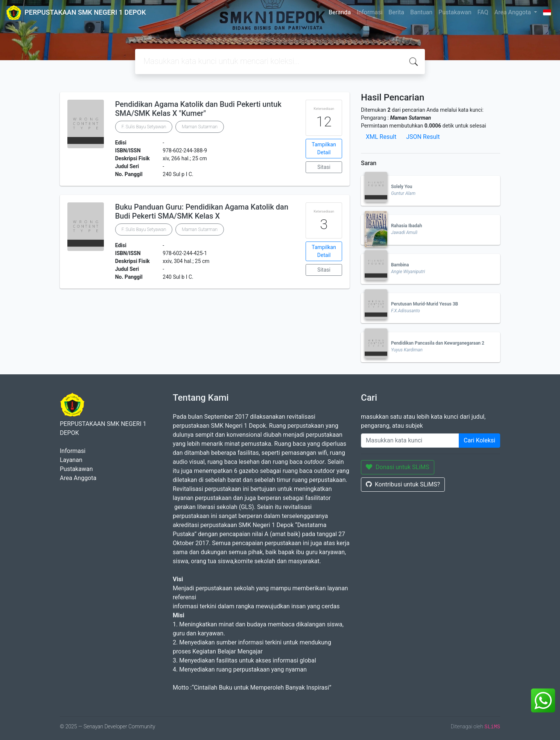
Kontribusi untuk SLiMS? (403, 484)
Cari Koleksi (479, 440)
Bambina (400, 265)
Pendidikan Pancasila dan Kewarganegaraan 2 (438, 343)
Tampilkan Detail (324, 148)
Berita (396, 12)
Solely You (402, 187)
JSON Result (423, 137)
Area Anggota (513, 12)
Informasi (370, 12)
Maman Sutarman (200, 127)
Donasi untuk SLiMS (398, 467)
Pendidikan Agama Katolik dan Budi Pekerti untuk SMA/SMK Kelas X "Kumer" (198, 109)
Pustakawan (455, 12)
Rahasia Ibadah (406, 226)
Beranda (340, 12)
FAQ (483, 12)
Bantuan (421, 12)
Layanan (71, 460)
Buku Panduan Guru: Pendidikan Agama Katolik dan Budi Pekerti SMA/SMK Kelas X (202, 211)
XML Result (381, 137)
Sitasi (324, 167)
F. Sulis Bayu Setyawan (144, 127)
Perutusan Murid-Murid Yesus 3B (425, 304)
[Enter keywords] (410, 441)
